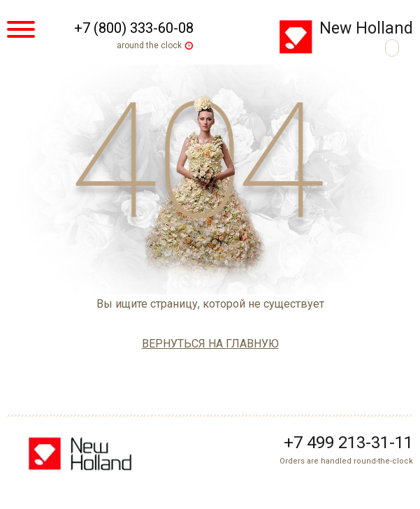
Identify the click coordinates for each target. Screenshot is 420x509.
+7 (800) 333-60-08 (134, 28)
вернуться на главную (210, 344)
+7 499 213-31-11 (348, 443)
